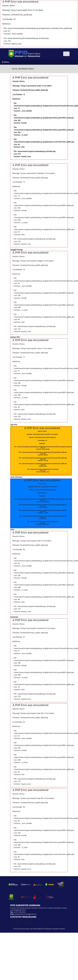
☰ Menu (5, 62)
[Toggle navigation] (66, 54)
